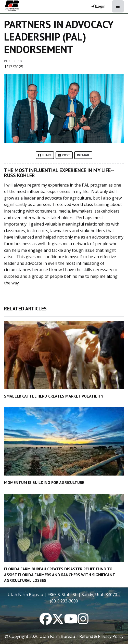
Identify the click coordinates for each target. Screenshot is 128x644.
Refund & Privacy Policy (101, 636)
